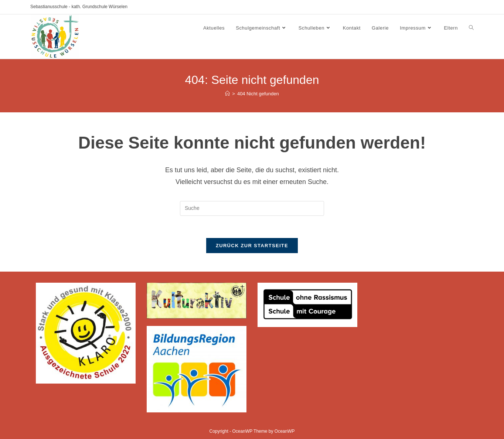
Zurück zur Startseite (252, 246)
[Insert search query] (252, 208)
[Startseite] (227, 94)
